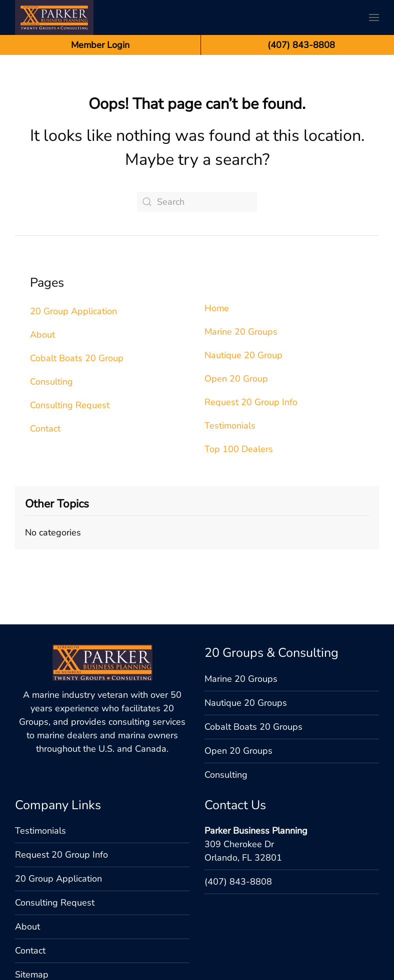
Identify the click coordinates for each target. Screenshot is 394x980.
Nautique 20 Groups (246, 648)
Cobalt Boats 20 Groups (253, 672)
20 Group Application (73, 311)
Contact (45, 429)
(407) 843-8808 (238, 827)
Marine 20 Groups (241, 332)
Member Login (100, 45)
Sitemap (32, 920)
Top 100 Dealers (239, 449)
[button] (374, 17)
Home (217, 308)
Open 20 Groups (238, 696)
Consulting (51, 382)
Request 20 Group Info (251, 402)
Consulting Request (70, 405)
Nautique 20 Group (243, 355)
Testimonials (230, 426)
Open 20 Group (236, 379)
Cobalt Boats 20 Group (77, 358)
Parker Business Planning (256, 776)
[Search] (197, 202)
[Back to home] (54, 17)
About (42, 335)
